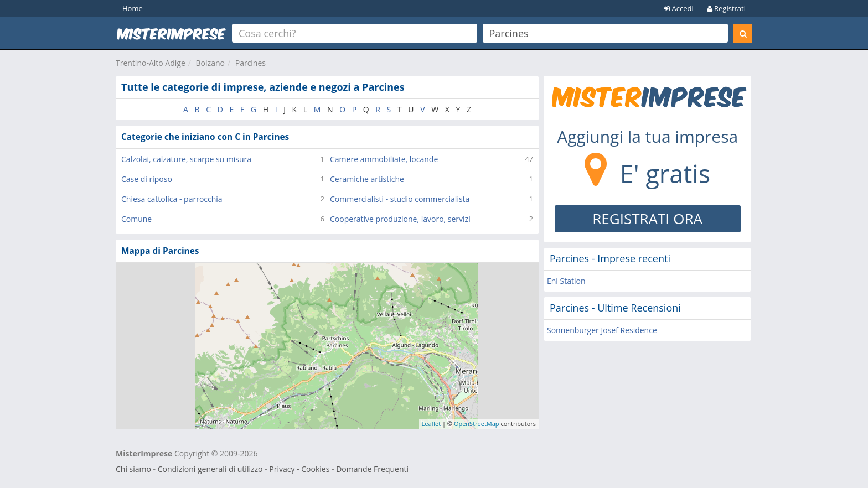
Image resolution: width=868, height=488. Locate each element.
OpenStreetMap (477, 424)
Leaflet (432, 424)
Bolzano (210, 63)
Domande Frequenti (372, 469)
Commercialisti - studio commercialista (400, 199)
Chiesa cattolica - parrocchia (172, 199)
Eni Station (566, 281)
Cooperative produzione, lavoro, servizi (400, 219)
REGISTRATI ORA (647, 219)
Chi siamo (133, 469)
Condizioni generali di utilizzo (210, 469)
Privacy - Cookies (299, 469)
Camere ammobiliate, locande (384, 159)
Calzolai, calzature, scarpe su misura (186, 159)
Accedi (679, 8)
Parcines (250, 63)
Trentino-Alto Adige (151, 63)
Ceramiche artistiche (367, 179)
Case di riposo (147, 179)
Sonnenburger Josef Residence (602, 330)
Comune (136, 219)
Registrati (726, 8)
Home (133, 8)
